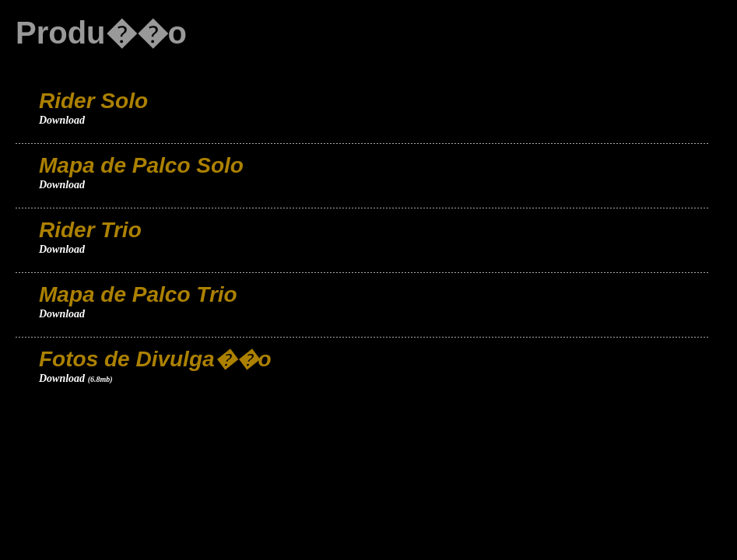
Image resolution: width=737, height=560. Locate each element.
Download (62, 120)
